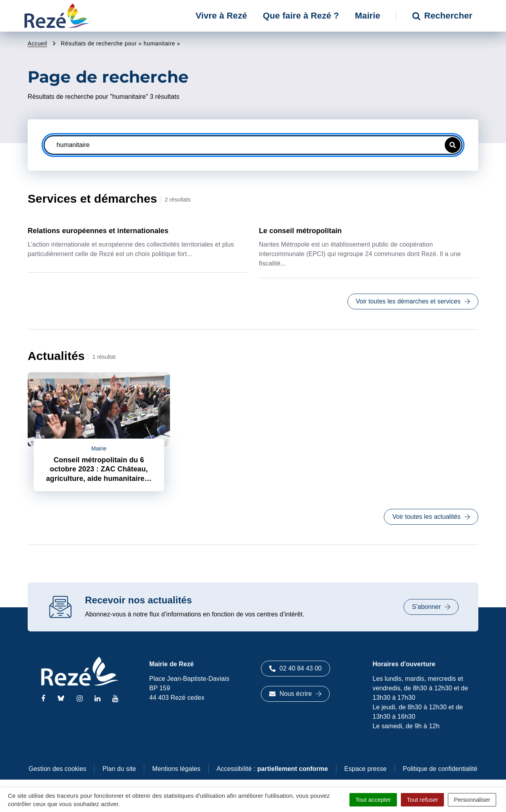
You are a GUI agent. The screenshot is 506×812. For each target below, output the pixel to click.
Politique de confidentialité (440, 769)
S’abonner (431, 607)
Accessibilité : (272, 769)
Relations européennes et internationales (98, 231)
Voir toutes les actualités (431, 517)
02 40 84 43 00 (295, 668)
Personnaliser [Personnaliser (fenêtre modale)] (472, 800)
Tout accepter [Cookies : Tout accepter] (373, 800)
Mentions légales (176, 769)
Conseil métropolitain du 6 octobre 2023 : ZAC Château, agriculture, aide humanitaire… (99, 469)
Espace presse (365, 769)
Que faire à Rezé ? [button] (301, 16)
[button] (453, 145)
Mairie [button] (368, 16)
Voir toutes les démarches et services (413, 301)
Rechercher (442, 16)
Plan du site (119, 769)
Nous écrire (295, 694)
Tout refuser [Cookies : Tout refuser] (422, 800)
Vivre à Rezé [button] (221, 16)
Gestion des (57, 769)
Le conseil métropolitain (300, 231)
